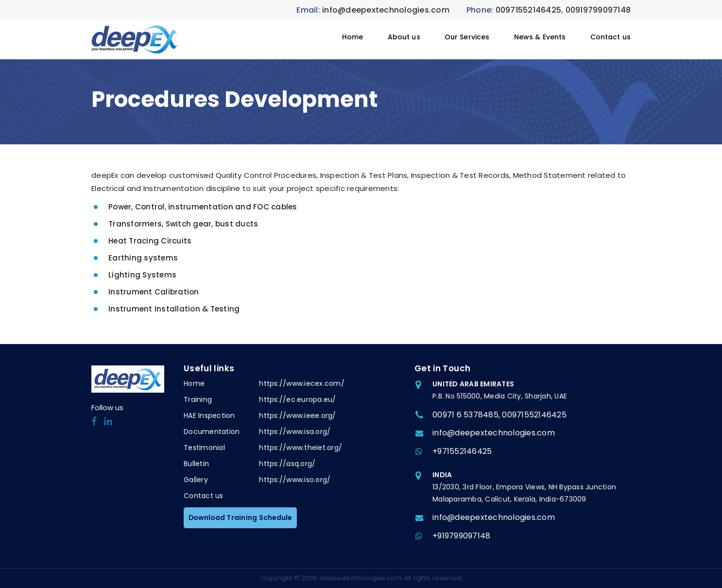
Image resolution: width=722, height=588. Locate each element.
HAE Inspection (209, 415)
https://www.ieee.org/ (297, 415)
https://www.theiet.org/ (301, 448)
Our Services (467, 37)
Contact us (611, 37)
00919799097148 (598, 10)
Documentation (212, 432)
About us (404, 37)
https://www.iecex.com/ (302, 383)
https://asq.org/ (287, 464)
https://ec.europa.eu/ (297, 399)
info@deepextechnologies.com (386, 10)
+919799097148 (461, 536)
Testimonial (204, 448)
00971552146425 (529, 10)
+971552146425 (462, 451)
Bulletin (196, 464)
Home (353, 37)
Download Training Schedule (241, 518)
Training (198, 399)
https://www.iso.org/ (295, 480)
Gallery (196, 480)
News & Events (540, 37)
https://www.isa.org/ (295, 432)
